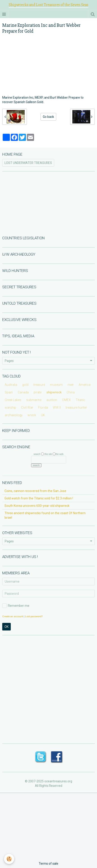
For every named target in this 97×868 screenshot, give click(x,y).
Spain (9, 392)
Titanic (81, 400)
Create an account (13, 617)
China (71, 392)
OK (6, 627)
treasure (39, 385)
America (85, 385)
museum (56, 385)
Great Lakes (13, 400)
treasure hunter (76, 407)
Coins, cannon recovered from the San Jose (35, 491)
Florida (43, 407)
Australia (11, 385)
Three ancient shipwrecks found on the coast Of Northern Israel (45, 515)
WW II (57, 407)
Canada (23, 392)
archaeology (14, 415)
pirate (38, 392)
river (71, 385)
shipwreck (54, 392)
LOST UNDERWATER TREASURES (28, 163)
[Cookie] (9, 859)
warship (10, 407)
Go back (48, 117)
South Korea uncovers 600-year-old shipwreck (37, 506)
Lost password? (34, 617)
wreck (32, 415)
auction (52, 400)
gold (25, 385)
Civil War (27, 407)
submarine (34, 400)
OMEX (66, 400)
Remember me (16, 606)
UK (43, 415)
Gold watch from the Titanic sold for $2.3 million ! (39, 498)
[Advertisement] (49, 203)
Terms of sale (48, 864)
